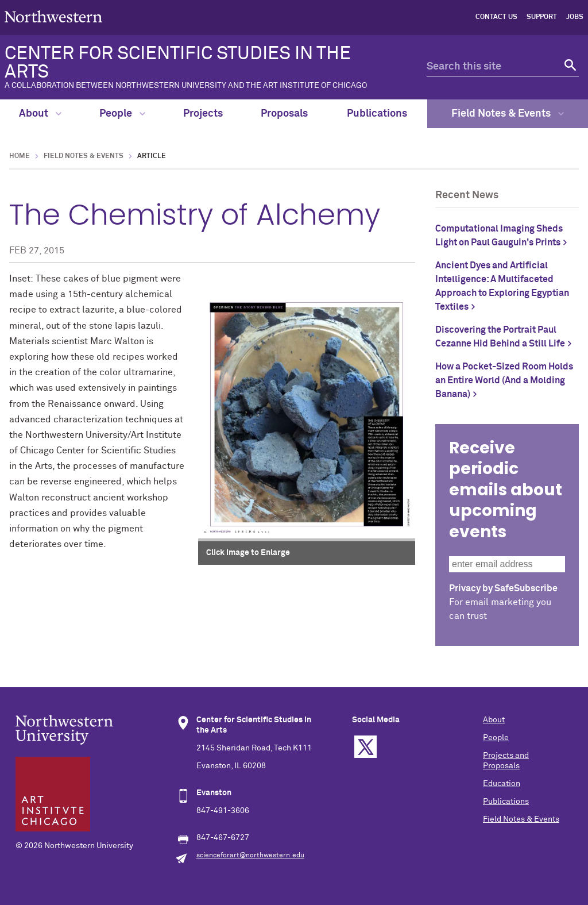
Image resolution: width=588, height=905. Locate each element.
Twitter (365, 747)
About (40, 114)
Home (20, 156)
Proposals (284, 114)
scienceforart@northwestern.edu (250, 856)
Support (542, 17)
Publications (377, 114)
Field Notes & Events (508, 114)
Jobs (575, 17)
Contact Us (496, 17)
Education (502, 784)
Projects (203, 114)
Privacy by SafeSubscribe (503, 588)
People (122, 114)
